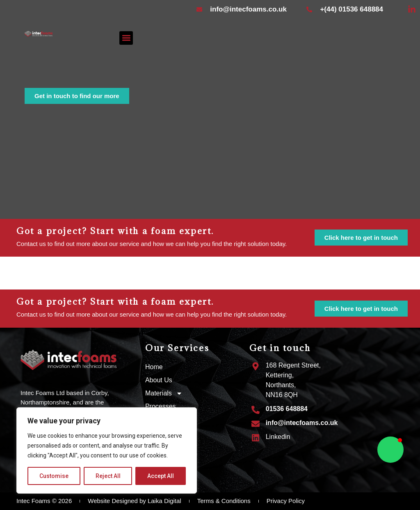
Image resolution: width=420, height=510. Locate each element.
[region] (107, 450)
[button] (126, 38)
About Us (159, 380)
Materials (164, 393)
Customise (54, 476)
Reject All (108, 476)
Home (154, 367)
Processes (161, 406)
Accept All (161, 476)
